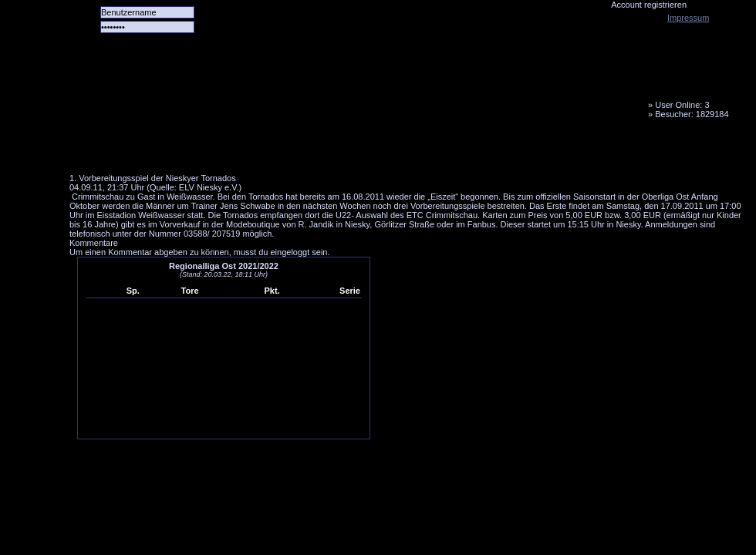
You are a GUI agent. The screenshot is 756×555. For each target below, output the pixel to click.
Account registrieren (649, 5)
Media (402, 150)
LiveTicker (342, 150)
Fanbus (462, 150)
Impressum (688, 18)
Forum (282, 150)
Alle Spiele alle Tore (131, 150)
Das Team (221, 150)
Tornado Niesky (409, 89)
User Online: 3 (682, 105)
